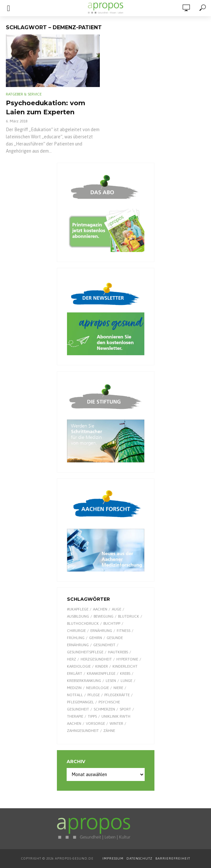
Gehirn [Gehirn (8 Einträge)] (96, 638)
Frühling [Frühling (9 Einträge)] (76, 638)
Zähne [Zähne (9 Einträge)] (109, 731)
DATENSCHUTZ (140, 858)
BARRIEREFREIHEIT (173, 858)
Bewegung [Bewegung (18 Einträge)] (104, 616)
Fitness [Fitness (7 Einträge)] (124, 631)
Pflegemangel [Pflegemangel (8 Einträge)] (80, 702)
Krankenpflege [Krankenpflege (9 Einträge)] (101, 673)
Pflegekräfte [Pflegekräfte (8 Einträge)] (117, 695)
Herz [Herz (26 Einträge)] (72, 659)
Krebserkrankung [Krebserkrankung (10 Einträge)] (84, 681)
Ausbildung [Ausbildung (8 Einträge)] (78, 616)
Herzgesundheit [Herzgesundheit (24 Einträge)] (96, 659)
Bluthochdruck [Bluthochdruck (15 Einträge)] (83, 623)
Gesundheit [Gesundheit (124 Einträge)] (104, 645)
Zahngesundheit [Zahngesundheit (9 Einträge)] (83, 731)
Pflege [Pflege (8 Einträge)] (94, 695)
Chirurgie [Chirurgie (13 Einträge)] (76, 631)
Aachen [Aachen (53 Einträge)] (100, 609)
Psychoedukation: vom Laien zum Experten (46, 107)
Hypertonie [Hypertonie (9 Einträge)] (127, 659)
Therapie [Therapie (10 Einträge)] (75, 716)
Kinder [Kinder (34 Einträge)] (102, 666)
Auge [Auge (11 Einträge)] (117, 609)
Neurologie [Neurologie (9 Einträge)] (98, 688)
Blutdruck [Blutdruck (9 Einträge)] (129, 616)
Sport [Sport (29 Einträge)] (125, 709)
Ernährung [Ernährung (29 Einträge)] (101, 631)
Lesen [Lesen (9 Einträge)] (111, 681)
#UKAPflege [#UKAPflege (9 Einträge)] (78, 609)
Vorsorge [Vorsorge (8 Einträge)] (95, 723)
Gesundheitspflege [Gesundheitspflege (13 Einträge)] (85, 652)
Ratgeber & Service (24, 94)
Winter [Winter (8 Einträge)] (116, 723)
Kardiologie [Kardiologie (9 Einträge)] (79, 666)
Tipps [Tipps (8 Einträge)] (92, 716)
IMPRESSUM (113, 858)
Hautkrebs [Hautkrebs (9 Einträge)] (118, 652)
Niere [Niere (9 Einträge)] (118, 688)
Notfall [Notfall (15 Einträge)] (75, 695)
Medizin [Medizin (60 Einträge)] (74, 688)
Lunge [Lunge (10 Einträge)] (126, 681)
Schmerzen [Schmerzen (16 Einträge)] (104, 709)
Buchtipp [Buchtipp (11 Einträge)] (112, 623)
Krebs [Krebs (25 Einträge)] (125, 673)
